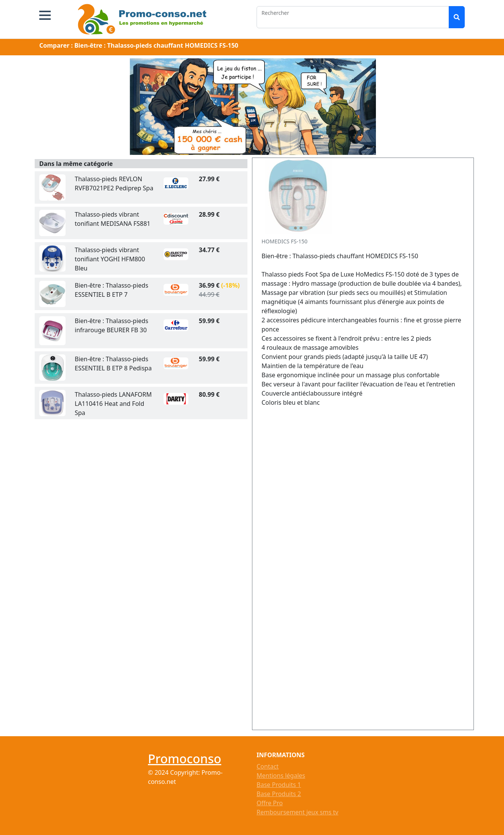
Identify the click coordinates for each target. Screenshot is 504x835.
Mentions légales (281, 775)
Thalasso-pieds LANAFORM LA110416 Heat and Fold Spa (113, 404)
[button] (45, 15)
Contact (268, 766)
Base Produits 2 (279, 794)
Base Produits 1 (279, 785)
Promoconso (185, 759)
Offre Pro (270, 803)
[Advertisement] (330, 569)
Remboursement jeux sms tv (297, 812)
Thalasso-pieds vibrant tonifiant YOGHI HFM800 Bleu (110, 259)
